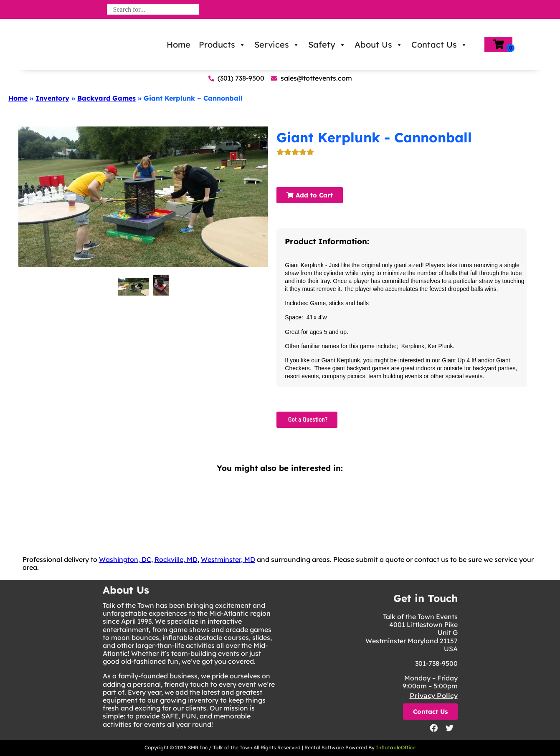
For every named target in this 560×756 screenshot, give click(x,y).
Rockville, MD (176, 559)
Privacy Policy (434, 696)
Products (222, 45)
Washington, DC (125, 559)
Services (277, 45)
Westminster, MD (228, 559)
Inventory (52, 98)
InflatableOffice (396, 747)
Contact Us (440, 45)
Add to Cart (310, 195)
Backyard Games (106, 98)
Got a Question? (307, 420)
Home (179, 44)
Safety (327, 45)
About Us (379, 45)
